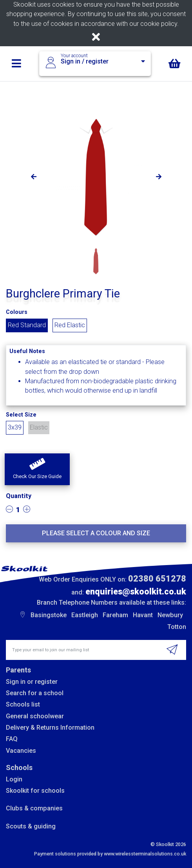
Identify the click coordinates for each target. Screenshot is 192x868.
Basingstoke (49, 615)
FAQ (12, 739)
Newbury (170, 615)
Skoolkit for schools (35, 791)
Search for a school (35, 693)
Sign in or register (32, 682)
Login (14, 779)
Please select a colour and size (96, 533)
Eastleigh (85, 615)
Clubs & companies (34, 808)
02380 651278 (157, 579)
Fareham (115, 615)
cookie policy (159, 24)
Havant (143, 615)
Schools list (23, 704)
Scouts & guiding (31, 826)
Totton (177, 627)
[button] (37, 469)
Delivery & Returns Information (50, 728)
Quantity (19, 496)
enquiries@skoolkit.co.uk (136, 592)
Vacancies (21, 751)
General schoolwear (35, 716)
